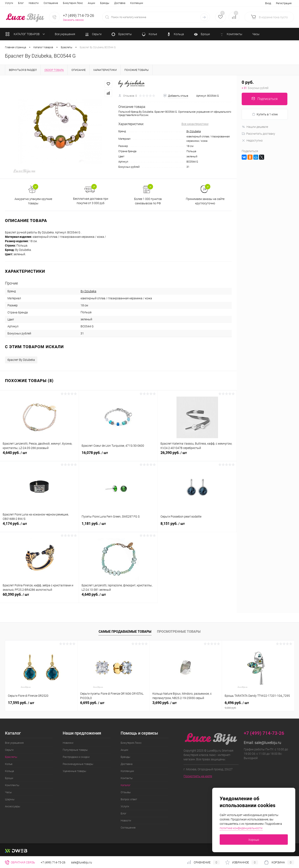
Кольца (9, 771)
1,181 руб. (118, 526)
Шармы (10, 799)
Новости (126, 821)
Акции (34, 3)
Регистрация (284, 3)
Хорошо (254, 840)
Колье (9, 764)
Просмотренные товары (179, 632)
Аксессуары (13, 806)
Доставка (62, 3)
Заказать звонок (73, 20)
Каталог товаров (26, 34)
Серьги (9, 750)
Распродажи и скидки (76, 757)
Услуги (125, 806)
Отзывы (126, 3)
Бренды (47, 3)
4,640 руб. (39, 455)
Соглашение (128, 828)
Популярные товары (75, 750)
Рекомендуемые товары (78, 764)
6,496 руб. (258, 705)
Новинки (68, 743)
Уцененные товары (74, 771)
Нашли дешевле (255, 127)
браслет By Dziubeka (21, 360)
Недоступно (252, 141)
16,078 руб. (118, 455)
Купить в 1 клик (265, 114)
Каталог (111, 3)
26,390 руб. (197, 455)
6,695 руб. (92, 703)
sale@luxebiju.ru (268, 743)
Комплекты (12, 785)
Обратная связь (20, 862)
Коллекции (79, 3)
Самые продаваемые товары (125, 632)
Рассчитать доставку (258, 134)
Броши (9, 778)
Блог (123, 813)
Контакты (96, 3)
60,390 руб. (39, 597)
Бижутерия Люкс (15, 3)
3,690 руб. (165, 703)
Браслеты (11, 757)
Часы (8, 792)
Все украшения (14, 743)
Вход (268, 3)
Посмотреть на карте (198, 776)
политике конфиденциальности (241, 828)
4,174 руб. (39, 526)
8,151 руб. (197, 526)
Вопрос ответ (143, 3)
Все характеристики (195, 124)
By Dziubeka (194, 131)
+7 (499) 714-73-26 (53, 862)
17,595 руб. (21, 703)
